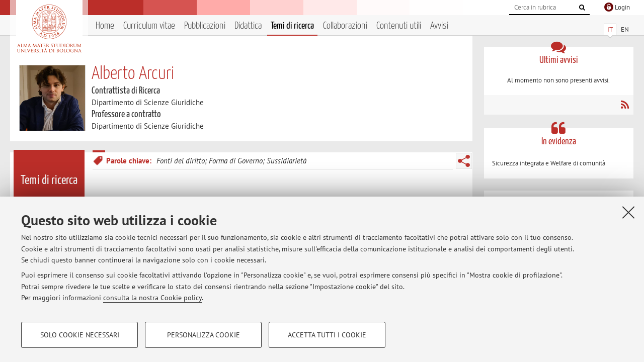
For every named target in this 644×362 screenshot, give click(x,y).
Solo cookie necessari (80, 335)
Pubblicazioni (205, 26)
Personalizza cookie (204, 335)
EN (625, 29)
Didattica (248, 26)
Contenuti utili (399, 26)
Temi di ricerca (292, 26)
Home (105, 26)
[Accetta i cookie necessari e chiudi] (628, 212)
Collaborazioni (345, 26)
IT (610, 29)
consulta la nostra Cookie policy (152, 298)
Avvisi (439, 26)
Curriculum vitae (149, 26)
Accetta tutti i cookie (327, 335)
